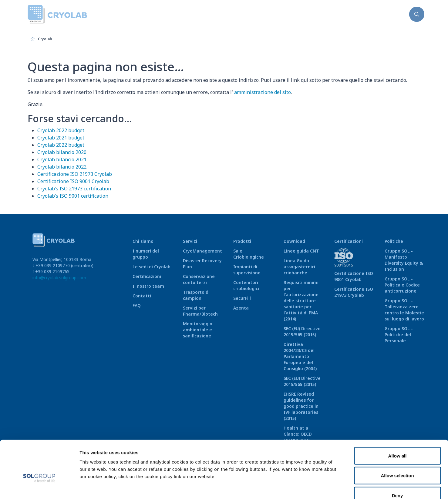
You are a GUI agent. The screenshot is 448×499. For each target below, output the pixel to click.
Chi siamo (143, 241)
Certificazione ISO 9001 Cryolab (73, 181)
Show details (315, 487)
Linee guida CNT (301, 251)
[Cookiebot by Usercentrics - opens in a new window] (39, 487)
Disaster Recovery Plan (202, 264)
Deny (397, 459)
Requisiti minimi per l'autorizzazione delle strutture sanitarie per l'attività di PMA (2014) (301, 301)
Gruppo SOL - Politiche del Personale (399, 335)
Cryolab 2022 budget (61, 130)
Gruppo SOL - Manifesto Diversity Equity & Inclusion (404, 260)
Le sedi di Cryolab (152, 267)
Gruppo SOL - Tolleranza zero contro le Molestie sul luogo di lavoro (404, 310)
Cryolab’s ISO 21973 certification (74, 189)
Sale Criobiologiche (249, 254)
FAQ (137, 305)
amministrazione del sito (263, 92)
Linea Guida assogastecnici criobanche (299, 267)
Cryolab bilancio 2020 (62, 152)
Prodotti (242, 241)
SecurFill (242, 298)
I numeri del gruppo (146, 254)
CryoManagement (202, 251)
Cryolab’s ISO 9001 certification (73, 196)
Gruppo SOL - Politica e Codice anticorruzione (402, 285)
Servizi (190, 241)
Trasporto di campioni (196, 295)
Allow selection (397, 439)
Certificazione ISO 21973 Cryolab (75, 174)
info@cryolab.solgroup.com (59, 278)
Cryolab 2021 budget (61, 138)
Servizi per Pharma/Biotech (200, 311)
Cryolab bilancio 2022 (62, 167)
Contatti (142, 296)
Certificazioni (147, 276)
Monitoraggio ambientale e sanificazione (198, 330)
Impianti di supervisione (247, 270)
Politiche (394, 241)
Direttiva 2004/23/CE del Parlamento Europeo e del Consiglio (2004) (300, 356)
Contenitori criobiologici (246, 285)
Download (294, 241)
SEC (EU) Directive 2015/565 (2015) (302, 332)
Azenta (241, 308)
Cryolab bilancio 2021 (62, 159)
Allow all (397, 419)
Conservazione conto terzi (199, 279)
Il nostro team (148, 286)
